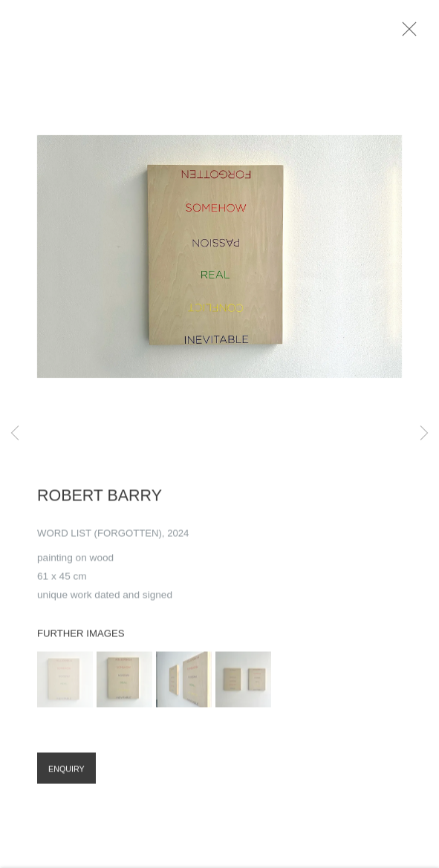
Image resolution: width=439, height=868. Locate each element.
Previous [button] (15, 434)
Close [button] (418, 33)
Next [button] (424, 434)
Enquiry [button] (66, 775)
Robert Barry (100, 502)
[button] (65, 686)
